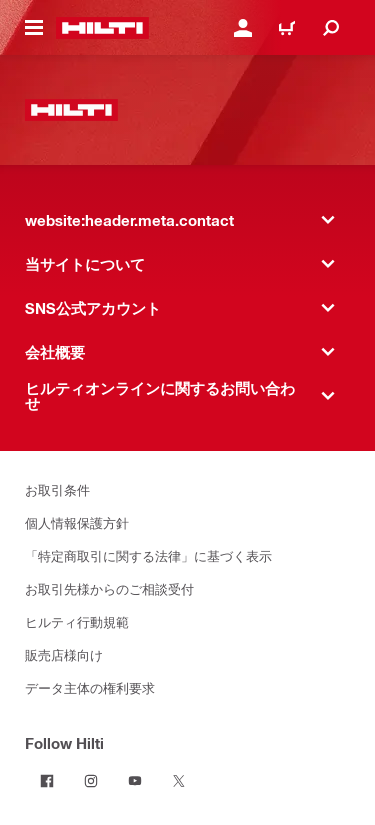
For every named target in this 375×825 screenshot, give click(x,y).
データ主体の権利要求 (90, 687)
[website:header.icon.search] (331, 28)
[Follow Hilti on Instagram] (91, 781)
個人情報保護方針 (77, 522)
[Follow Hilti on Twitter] (179, 781)
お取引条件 (57, 489)
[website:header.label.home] (102, 28)
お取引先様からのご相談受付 (109, 588)
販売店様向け (64, 654)
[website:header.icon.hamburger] (34, 28)
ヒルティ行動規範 (77, 621)
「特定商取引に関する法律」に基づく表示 (148, 555)
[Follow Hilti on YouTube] (135, 781)
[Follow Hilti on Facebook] (47, 781)
